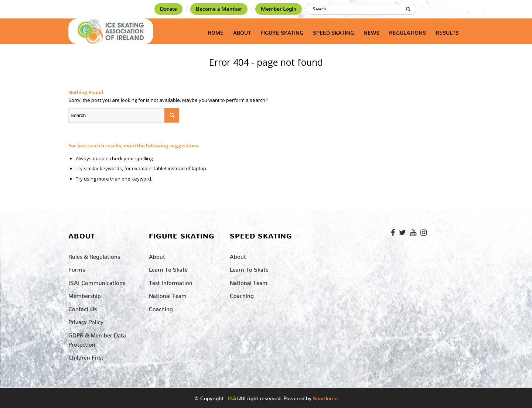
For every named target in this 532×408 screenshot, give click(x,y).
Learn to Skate (168, 268)
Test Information (171, 282)
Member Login (279, 9)
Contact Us (83, 308)
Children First (86, 356)
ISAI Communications (97, 282)
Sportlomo (325, 397)
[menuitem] (169, 9)
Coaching (161, 308)
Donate (168, 9)
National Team (168, 294)
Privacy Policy (86, 321)
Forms (77, 268)
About (157, 255)
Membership (85, 294)
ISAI (233, 399)
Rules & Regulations (94, 255)
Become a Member (219, 9)
